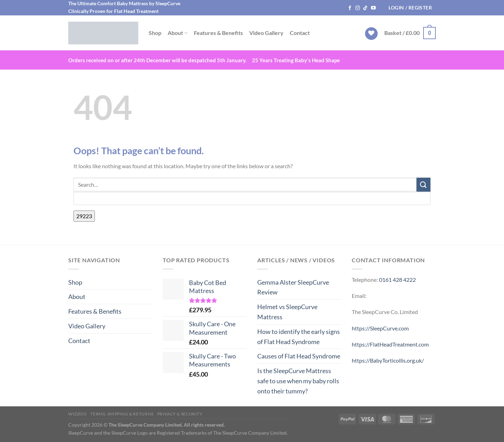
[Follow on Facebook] (350, 8)
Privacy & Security (180, 414)
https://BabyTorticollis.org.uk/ (388, 360)
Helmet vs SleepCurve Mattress (287, 312)
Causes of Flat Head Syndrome (299, 356)
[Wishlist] (371, 34)
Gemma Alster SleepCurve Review (293, 287)
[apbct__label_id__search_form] (252, 198)
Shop (155, 33)
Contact (300, 33)
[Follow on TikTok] (365, 8)
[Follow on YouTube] (373, 8)
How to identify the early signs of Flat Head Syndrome (299, 337)
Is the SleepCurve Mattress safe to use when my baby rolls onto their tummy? (298, 381)
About (178, 33)
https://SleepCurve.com (380, 328)
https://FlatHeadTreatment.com (390, 344)
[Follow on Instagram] (358, 8)
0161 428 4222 (397, 280)
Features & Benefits (218, 33)
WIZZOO (78, 414)
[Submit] (423, 184)
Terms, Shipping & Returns (122, 414)
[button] (410, 8)
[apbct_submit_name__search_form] (84, 216)
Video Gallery (266, 33)
